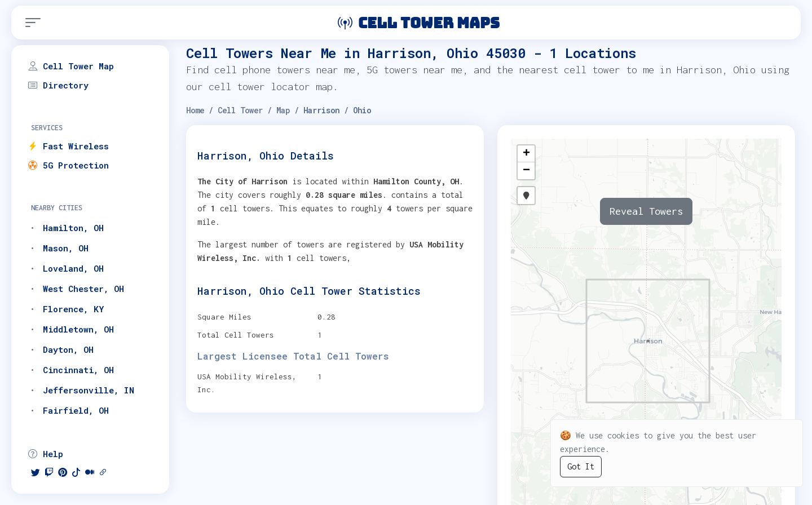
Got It (581, 466)
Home (195, 110)
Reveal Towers (646, 211)
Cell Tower (240, 110)
